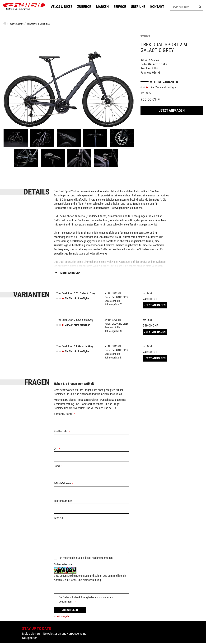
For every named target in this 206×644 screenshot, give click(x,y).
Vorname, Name (63, 415)
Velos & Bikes (63, 7)
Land (57, 467)
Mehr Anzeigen (70, 273)
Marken (104, 7)
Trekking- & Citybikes (38, 25)
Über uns (140, 7)
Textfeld (58, 519)
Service (121, 7)
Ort (56, 449)
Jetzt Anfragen (172, 111)
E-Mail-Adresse (62, 484)
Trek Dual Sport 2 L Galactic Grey (75, 347)
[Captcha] (92, 589)
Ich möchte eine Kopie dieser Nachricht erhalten (86, 559)
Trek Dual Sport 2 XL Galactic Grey (76, 294)
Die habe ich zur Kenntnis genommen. (86, 600)
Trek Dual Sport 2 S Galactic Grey (75, 321)
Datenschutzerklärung (75, 598)
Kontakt (159, 7)
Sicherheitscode (63, 565)
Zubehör (86, 7)
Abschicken (70, 611)
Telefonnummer (63, 502)
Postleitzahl (61, 432)
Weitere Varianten (164, 83)
